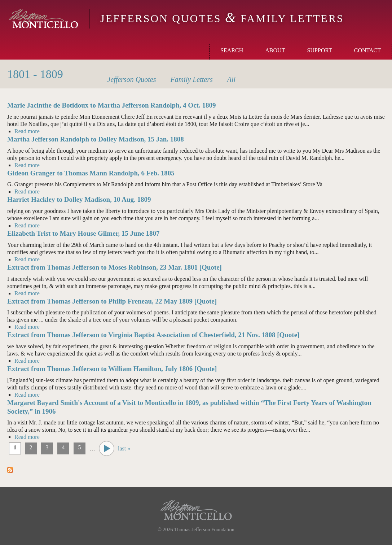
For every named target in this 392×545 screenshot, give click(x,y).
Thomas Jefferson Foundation (204, 530)
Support (319, 50)
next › (107, 448)
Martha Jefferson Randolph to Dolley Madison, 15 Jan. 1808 (96, 139)
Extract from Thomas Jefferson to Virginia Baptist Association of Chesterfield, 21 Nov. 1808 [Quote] (153, 335)
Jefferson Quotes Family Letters (222, 18)
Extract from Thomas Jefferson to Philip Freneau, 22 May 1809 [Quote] (112, 301)
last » (124, 448)
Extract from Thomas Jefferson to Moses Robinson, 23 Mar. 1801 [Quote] (114, 267)
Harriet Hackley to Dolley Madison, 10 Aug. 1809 (79, 199)
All (231, 79)
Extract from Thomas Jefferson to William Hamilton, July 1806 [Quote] (112, 369)
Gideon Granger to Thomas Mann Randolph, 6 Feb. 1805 (91, 173)
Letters (192, 79)
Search (232, 50)
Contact (367, 50)
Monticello (44, 19)
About (275, 50)
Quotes (132, 79)
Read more (27, 131)
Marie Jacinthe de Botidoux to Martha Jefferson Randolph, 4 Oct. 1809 (111, 105)
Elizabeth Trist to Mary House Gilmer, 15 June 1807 (83, 233)
